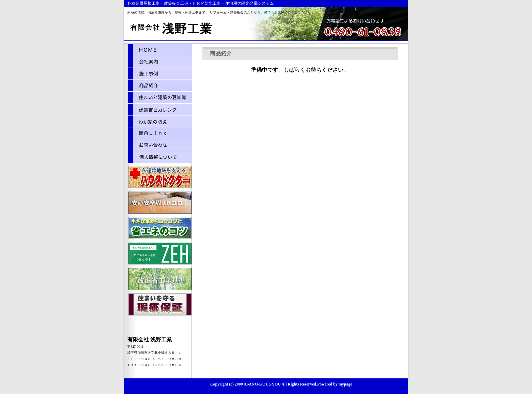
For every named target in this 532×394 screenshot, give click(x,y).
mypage (345, 384)
